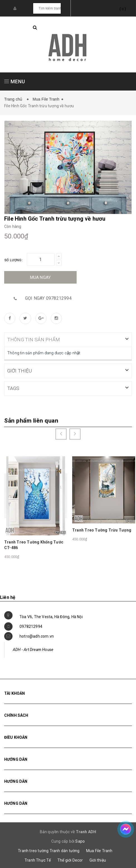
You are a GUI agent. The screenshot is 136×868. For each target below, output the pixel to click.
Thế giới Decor (70, 860)
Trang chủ (14, 99)
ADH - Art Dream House (33, 649)
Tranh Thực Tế (38, 860)
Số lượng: (13, 260)
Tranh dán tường (65, 850)
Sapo (80, 841)
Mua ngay (41, 277)
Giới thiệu (98, 860)
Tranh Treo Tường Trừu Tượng (102, 530)
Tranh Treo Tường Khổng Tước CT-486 (34, 544)
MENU (15, 81)
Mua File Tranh (46, 99)
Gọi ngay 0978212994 (48, 298)
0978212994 (31, 626)
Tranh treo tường (33, 850)
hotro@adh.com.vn (37, 636)
